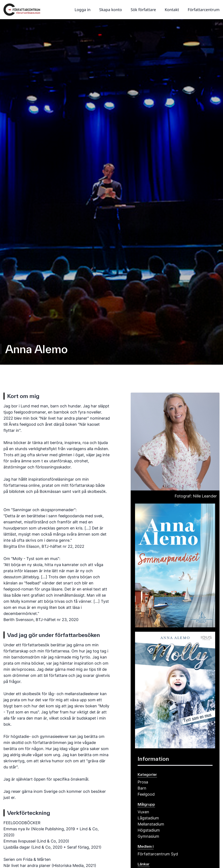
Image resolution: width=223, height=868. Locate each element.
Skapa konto (111, 10)
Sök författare (143, 10)
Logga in (83, 10)
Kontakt (172, 10)
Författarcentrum (204, 10)
